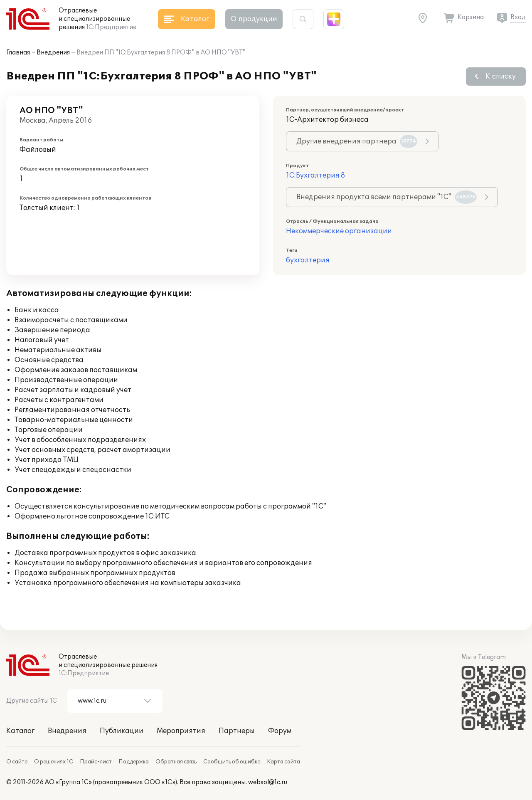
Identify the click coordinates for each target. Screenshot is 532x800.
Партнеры (237, 731)
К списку (501, 77)
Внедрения (53, 53)
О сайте (17, 762)
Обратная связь (176, 762)
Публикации (122, 731)
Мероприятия (181, 731)
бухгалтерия (308, 260)
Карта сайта (283, 762)
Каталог (20, 731)
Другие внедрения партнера (357, 141)
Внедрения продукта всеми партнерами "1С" (387, 197)
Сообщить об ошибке (232, 762)
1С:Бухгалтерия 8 (315, 175)
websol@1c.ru (268, 782)
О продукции (254, 19)
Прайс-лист (96, 762)
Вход (518, 17)
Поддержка (134, 762)
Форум (280, 731)
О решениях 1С (54, 762)
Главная (18, 53)
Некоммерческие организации (339, 231)
